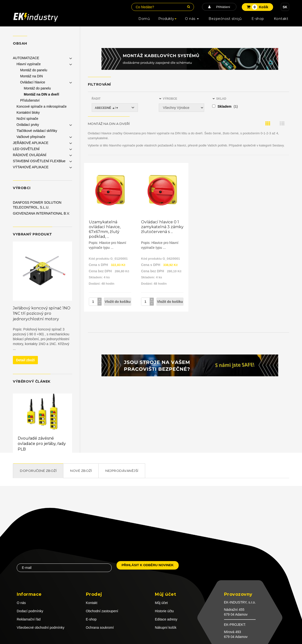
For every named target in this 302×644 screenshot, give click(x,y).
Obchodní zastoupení (102, 611)
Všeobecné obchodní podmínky (41, 628)
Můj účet (161, 603)
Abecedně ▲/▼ (107, 108)
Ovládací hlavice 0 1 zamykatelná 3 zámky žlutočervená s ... (162, 227)
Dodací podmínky (30, 611)
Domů (144, 19)
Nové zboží (81, 471)
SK (285, 7)
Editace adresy (166, 619)
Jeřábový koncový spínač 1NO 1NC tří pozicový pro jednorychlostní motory (42, 314)
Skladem (225, 106)
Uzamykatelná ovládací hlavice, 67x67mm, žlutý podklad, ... (105, 229)
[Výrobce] (181, 108)
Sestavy (278, 145)
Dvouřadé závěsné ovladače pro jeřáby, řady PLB (42, 444)
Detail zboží (25, 360)
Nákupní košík (166, 628)
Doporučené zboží (38, 471)
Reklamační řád (29, 619)
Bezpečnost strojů (225, 19)
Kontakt (281, 19)
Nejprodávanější (122, 471)
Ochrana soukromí (100, 628)
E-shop (258, 19)
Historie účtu (164, 611)
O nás (192, 19)
